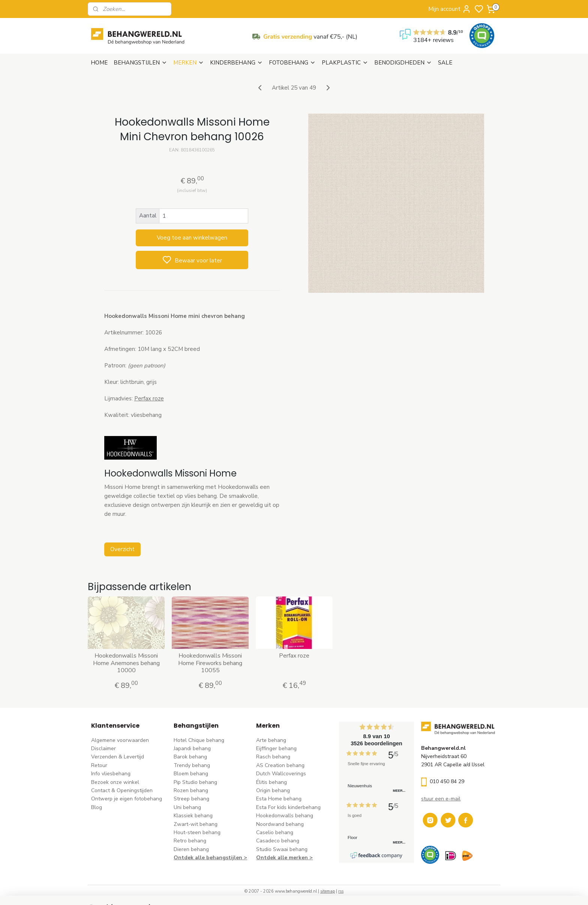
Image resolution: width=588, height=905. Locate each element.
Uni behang (187, 807)
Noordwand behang (280, 824)
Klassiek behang (193, 816)
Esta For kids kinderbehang (288, 807)
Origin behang (273, 790)
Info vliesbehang (111, 774)
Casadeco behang (278, 841)
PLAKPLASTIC (345, 63)
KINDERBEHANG (236, 63)
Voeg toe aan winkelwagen (192, 238)
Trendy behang (192, 765)
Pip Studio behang (195, 782)
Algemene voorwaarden (120, 740)
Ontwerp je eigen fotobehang (127, 799)
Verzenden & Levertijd (118, 757)
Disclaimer (103, 748)
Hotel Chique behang (199, 740)
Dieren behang (191, 849)
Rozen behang (191, 790)
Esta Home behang (279, 799)
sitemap (328, 891)
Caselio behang (275, 832)
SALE (445, 63)
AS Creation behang (280, 765)
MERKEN (189, 63)
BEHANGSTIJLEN (140, 63)
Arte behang (271, 740)
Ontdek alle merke (280, 858)
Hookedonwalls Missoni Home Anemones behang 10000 (126, 663)
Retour (99, 765)
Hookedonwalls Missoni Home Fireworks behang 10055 (210, 663)
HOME (99, 63)
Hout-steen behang (197, 832)
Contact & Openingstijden (122, 790)
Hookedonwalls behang (285, 816)
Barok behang (190, 757)
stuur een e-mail (441, 799)
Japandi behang (192, 748)
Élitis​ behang (271, 782)
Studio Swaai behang (282, 849)
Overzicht (122, 549)
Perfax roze (149, 399)
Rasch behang (273, 757)
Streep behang (191, 799)
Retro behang (190, 841)
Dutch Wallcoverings (281, 774)
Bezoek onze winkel (115, 782)
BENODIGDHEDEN (403, 63)
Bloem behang (191, 774)
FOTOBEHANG (292, 63)
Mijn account (450, 9)
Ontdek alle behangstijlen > (210, 858)
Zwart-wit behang (196, 824)
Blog (97, 807)
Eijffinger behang (276, 748)
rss (341, 891)
